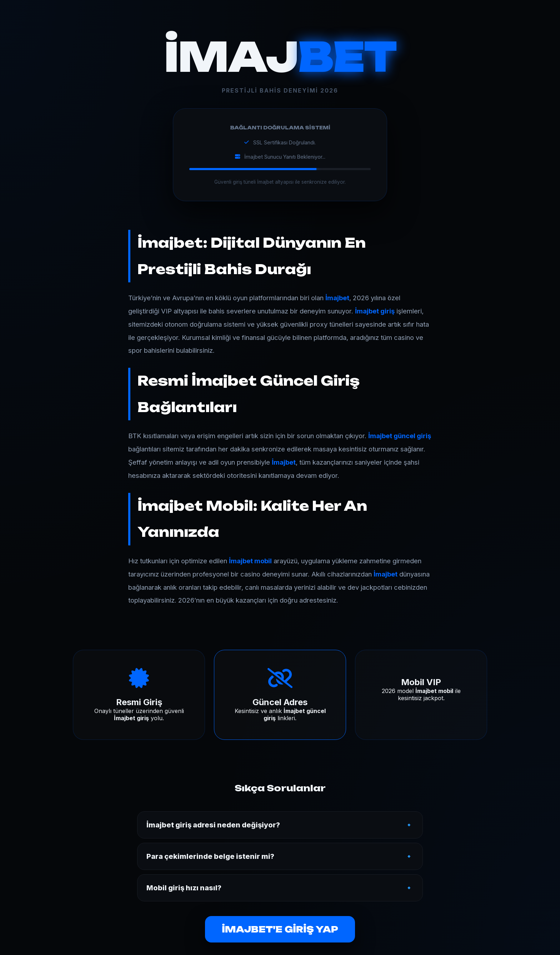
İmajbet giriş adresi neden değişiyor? (213, 825)
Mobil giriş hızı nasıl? (184, 888)
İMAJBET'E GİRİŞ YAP (280, 929)
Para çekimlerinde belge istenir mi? (210, 856)
